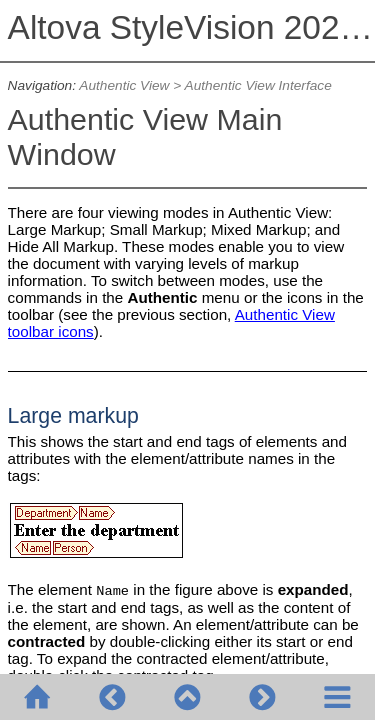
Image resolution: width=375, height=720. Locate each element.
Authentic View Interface (258, 85)
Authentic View (124, 85)
